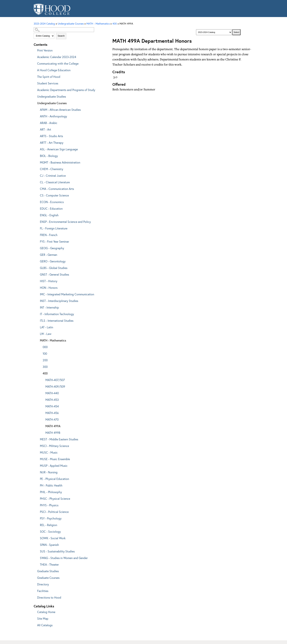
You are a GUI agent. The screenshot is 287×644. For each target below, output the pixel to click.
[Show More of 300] (40, 366)
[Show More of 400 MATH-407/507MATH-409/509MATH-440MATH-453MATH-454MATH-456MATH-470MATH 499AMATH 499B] (40, 373)
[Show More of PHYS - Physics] (37, 505)
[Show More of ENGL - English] (37, 215)
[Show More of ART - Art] (37, 129)
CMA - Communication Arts (57, 189)
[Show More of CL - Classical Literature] (37, 182)
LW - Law (46, 334)
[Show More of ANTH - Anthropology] (37, 116)
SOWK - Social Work (53, 538)
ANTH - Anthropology (53, 116)
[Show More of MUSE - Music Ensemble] (37, 458)
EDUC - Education (51, 208)
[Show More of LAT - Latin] (37, 327)
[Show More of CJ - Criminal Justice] (37, 175)
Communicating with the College (58, 63)
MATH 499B (53, 433)
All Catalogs (45, 625)
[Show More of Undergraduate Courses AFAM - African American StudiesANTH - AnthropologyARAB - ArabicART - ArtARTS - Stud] (35, 102)
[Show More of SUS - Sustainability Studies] (37, 551)
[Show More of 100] (40, 353)
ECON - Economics (52, 202)
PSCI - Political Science (54, 512)
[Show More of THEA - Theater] (37, 564)
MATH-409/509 (55, 386)
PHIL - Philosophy (51, 492)
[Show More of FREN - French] (37, 234)
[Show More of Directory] (35, 584)
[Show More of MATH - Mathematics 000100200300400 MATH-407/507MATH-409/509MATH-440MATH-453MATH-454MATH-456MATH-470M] (37, 340)
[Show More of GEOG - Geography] (37, 247)
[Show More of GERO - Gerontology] (37, 261)
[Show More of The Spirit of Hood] (35, 76)
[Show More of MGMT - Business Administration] (37, 162)
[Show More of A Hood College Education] (35, 69)
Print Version (45, 50)
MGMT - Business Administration (60, 162)
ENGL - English (49, 215)
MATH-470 (52, 419)
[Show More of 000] (40, 346)
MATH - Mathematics (53, 340)
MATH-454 (52, 406)
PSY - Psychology (51, 518)
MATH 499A (53, 426)
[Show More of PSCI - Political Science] (37, 511)
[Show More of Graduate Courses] (35, 577)
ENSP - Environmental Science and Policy (65, 222)
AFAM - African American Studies (60, 110)
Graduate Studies (48, 571)
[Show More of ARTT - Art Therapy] (37, 142)
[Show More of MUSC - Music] (37, 452)
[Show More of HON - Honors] (37, 287)
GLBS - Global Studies (54, 268)
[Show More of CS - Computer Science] (37, 195)
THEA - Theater (49, 564)
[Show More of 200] (40, 360)
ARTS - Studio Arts (51, 136)
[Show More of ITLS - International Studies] (37, 320)
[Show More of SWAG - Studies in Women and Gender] (37, 557)
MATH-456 (52, 413)
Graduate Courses (48, 578)
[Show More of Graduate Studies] (35, 570)
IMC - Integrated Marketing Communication (67, 294)
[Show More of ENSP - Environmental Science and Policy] (37, 221)
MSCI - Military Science (54, 446)
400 (115, 24)
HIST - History (49, 281)
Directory (43, 584)
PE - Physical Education (54, 479)
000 (45, 347)
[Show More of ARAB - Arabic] (37, 122)
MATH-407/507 (55, 380)
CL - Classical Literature (55, 182)
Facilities (43, 591)
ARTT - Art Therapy (52, 143)
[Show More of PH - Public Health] (37, 485)
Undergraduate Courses (52, 103)
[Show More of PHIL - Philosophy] (37, 491)
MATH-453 (52, 400)
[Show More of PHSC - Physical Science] (37, 498)
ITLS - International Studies (57, 321)
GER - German (49, 255)
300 (45, 367)
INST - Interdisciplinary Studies (59, 301)
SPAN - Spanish (49, 545)
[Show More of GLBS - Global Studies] (37, 267)
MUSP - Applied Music (54, 466)
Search (61, 36)
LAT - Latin (46, 327)
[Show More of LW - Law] (37, 333)
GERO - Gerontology (53, 261)
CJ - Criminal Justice (53, 176)
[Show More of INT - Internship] (37, 307)
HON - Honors (49, 288)
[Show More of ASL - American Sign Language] (37, 149)
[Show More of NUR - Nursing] (37, 472)
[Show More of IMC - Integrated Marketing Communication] (37, 294)
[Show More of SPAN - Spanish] (37, 544)
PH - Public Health (51, 485)
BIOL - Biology (49, 156)
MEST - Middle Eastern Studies (59, 439)
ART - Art (45, 129)
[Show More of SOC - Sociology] (37, 531)
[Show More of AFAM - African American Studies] (37, 109)
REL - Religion (49, 525)
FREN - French (49, 235)
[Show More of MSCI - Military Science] (37, 445)
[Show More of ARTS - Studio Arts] (37, 135)
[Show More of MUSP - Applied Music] (37, 465)
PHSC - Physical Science (55, 499)
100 (45, 353)
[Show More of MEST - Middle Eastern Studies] (37, 439)
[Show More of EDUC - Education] (37, 208)
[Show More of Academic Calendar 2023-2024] (35, 56)
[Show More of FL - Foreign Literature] (37, 228)
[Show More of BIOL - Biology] (37, 155)
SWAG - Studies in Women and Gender (64, 558)
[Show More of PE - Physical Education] (37, 478)
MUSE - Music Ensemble (55, 459)
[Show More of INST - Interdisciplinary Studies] (37, 300)
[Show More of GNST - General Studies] (37, 274)
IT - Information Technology (57, 314)
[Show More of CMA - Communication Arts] (37, 188)
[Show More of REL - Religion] (37, 524)
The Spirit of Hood (49, 77)
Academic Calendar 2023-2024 (57, 57)
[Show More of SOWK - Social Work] (37, 538)
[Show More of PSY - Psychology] (37, 518)
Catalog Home (46, 612)
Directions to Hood (49, 597)
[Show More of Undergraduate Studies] (35, 96)
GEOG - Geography (52, 248)
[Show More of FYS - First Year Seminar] (37, 241)
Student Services (48, 83)
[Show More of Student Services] (35, 83)
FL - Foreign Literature (54, 228)
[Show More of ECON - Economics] (37, 201)
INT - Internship (49, 307)
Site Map (43, 618)
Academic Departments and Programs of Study (66, 90)
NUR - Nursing (49, 472)
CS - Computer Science (54, 195)
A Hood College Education (54, 70)
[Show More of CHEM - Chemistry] (37, 168)
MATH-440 (52, 393)
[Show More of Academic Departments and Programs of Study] (35, 89)
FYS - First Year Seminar (54, 241)
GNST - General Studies (54, 274)
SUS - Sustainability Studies (57, 551)
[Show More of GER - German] (37, 254)
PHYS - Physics (49, 505)
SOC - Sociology (50, 531)
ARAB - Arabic (49, 123)
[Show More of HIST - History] (37, 280)
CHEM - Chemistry (52, 169)
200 (45, 360)
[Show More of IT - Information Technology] (37, 313)
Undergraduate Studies (52, 96)
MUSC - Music (49, 452)
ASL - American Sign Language (59, 149)
